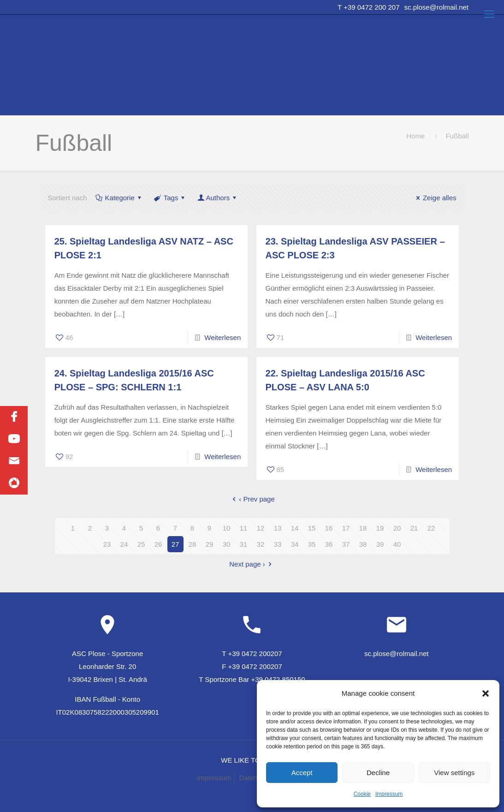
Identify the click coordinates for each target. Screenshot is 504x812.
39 (380, 544)
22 (431, 528)
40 (397, 544)
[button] (486, 693)
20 (397, 528)
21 (414, 528)
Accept (302, 773)
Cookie (362, 794)
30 (227, 544)
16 (329, 528)
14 (295, 528)
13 (278, 528)
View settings (454, 773)
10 (227, 528)
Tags (170, 198)
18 (363, 528)
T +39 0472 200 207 (368, 7)
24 (124, 544)
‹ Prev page (252, 499)
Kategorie (119, 198)
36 (329, 544)
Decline (378, 773)
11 (244, 528)
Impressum (389, 794)
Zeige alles (435, 198)
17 (346, 528)
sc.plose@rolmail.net (436, 7)
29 (210, 544)
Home (415, 136)
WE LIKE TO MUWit (252, 760)
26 (158, 544)
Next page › (252, 564)
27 (175, 544)
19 (380, 528)
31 (244, 544)
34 (295, 544)
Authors (218, 198)
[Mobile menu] (489, 14)
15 (312, 528)
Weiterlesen (222, 337)
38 (363, 544)
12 (261, 528)
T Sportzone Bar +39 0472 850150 (252, 679)
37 (346, 544)
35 (312, 544)
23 (107, 544)
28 (193, 544)
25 (141, 544)
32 (261, 544)
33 (278, 544)
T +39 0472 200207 (252, 654)
